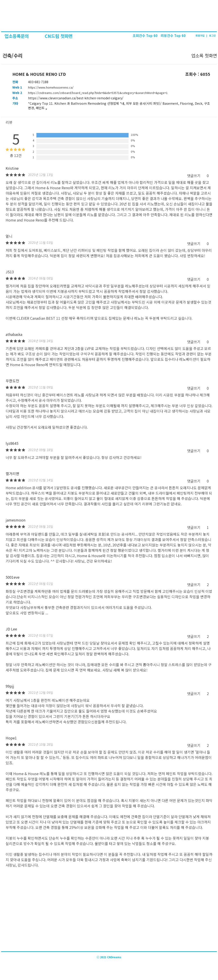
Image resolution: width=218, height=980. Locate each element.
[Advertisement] (109, 918)
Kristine (12, 168)
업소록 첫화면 (204, 55)
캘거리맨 (12, 474)
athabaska (14, 334)
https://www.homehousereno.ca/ (51, 87)
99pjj (10, 686)
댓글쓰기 (194, 176)
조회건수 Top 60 (146, 36)
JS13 (10, 272)
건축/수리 (12, 55)
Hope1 (11, 738)
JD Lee (11, 629)
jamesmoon (16, 520)
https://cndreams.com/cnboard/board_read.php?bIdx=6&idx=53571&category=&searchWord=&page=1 (98, 93)
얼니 (9, 236)
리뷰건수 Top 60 (173, 36)
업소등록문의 (17, 36)
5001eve (13, 577)
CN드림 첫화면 (59, 36)
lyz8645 (12, 443)
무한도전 (12, 381)
